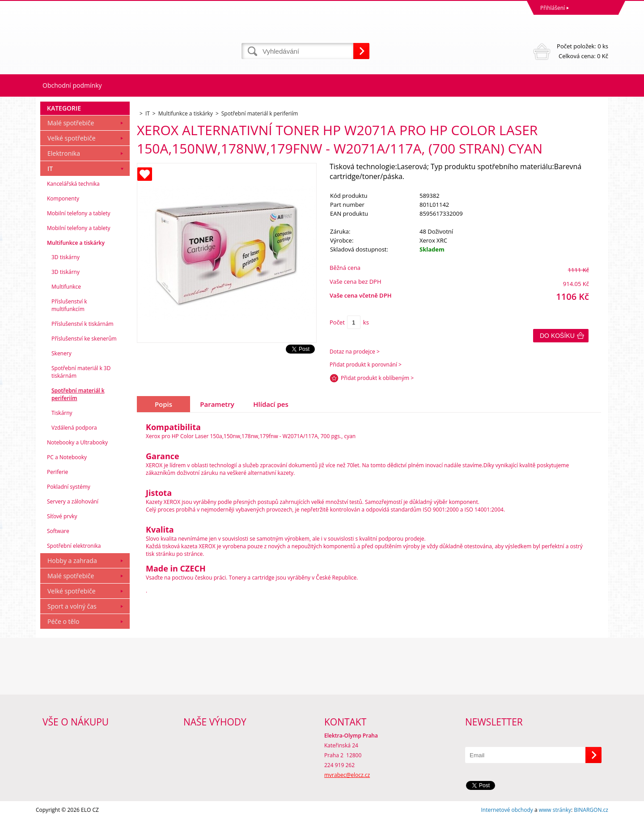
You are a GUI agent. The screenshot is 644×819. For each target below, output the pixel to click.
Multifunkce (66, 287)
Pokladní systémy (69, 487)
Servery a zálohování (73, 501)
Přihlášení (553, 8)
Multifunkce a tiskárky (76, 243)
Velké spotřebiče (72, 138)
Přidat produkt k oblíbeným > (377, 378)
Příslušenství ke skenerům (84, 339)
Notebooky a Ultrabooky (77, 442)
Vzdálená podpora (74, 428)
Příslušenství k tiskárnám (83, 324)
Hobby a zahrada (72, 561)
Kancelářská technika (73, 184)
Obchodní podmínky (72, 85)
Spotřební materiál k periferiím (78, 394)
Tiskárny (62, 413)
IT (50, 168)
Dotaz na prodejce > (355, 352)
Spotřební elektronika (74, 546)
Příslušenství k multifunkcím (69, 305)
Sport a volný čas (72, 606)
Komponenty (63, 198)
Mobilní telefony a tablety (79, 213)
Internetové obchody (507, 810)
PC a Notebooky (67, 457)
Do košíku (557, 336)
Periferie (57, 472)
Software (58, 531)
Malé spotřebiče (71, 123)
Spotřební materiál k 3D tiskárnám (81, 372)
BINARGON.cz (591, 810)
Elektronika (64, 153)
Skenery (61, 353)
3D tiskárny (66, 257)
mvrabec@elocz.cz (347, 775)
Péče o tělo (63, 621)
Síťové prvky (62, 516)
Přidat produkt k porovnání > (366, 365)
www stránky (555, 810)
